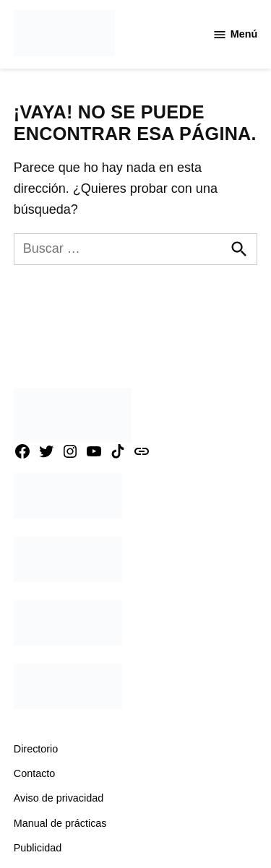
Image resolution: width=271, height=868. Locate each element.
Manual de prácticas (60, 823)
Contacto (35, 773)
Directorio (36, 749)
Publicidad (38, 848)
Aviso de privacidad (59, 798)
